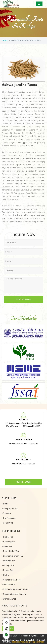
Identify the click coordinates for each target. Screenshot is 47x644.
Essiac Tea (7, 570)
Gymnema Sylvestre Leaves (15, 589)
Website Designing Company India (28, 642)
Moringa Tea (8, 566)
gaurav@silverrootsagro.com (23, 463)
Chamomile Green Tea (12, 556)
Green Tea (7, 546)
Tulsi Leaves (8, 585)
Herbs (5, 575)
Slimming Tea (9, 542)
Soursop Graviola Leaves (14, 594)
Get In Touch (23, 482)
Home (5, 41)
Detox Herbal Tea (10, 551)
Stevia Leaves (9, 599)
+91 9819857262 (31, 443)
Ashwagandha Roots (12, 580)
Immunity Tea (9, 561)
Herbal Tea (7, 537)
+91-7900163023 (16, 443)
